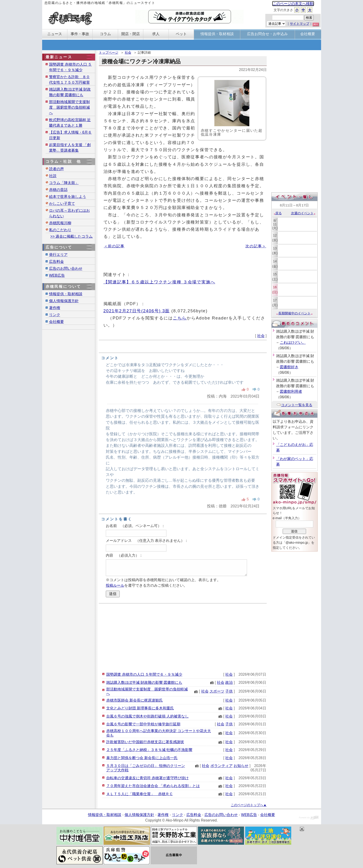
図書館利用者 (291, 391)
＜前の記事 (114, 246)
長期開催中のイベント (294, 313)
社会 (128, 52)
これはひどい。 (293, 342)
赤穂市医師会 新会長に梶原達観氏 (135, 700)
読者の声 (56, 169)
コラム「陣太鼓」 (64, 183)
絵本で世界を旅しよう (68, 197)
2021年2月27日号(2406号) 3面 (137, 311)
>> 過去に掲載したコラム (71, 236)
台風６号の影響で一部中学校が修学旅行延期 (143, 724)
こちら (180, 318)
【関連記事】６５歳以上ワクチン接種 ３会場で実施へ (159, 282)
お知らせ (241, 766)
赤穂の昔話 (58, 190)
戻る (277, 213)
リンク (55, 315)
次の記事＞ (256, 246)
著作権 (55, 308)
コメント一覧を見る (294, 405)
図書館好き (289, 367)
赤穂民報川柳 (60, 223)
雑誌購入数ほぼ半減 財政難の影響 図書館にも (144, 682)
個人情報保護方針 (64, 301)
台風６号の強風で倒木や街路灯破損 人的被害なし (147, 716)
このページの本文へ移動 (293, 4)
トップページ (109, 52)
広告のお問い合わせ (66, 268)
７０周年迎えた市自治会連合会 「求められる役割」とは (153, 786)
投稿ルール (115, 585)
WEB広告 (57, 275)
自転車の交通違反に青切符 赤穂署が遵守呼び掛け (147, 778)
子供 (229, 691)
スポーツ (217, 691)
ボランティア (222, 766)
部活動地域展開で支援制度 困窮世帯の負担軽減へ (69, 107)
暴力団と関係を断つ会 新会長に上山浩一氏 (142, 758)
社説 (53, 176)
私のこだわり (60, 230)
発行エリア (58, 255)
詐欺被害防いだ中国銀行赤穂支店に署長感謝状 (145, 742)
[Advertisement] (183, 637)
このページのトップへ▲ (249, 805)
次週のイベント (303, 213)
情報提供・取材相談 (66, 294)
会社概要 (56, 322)
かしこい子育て (62, 204)
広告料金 (56, 262)
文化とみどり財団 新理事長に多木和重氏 (140, 708)
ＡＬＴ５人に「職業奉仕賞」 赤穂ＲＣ (140, 794)
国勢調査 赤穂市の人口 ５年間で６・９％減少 (144, 674)
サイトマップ (300, 24)
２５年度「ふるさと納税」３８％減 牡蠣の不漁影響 (149, 750)
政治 (229, 682)
